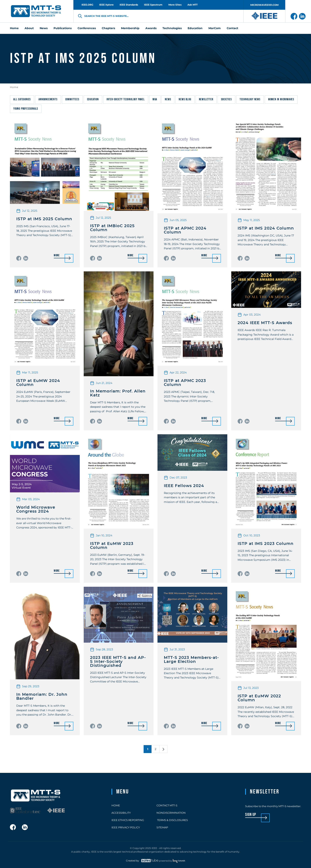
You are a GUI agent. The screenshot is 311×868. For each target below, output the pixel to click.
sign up (251, 815)
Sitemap (162, 827)
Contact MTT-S (167, 805)
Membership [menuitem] (130, 28)
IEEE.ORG (87, 5)
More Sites (175, 5)
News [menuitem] (44, 28)
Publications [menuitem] (63, 28)
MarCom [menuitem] (215, 28)
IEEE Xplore (106, 5)
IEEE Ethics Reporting (128, 820)
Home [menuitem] (14, 28)
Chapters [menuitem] (108, 28)
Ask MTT (192, 5)
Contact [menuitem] (232, 28)
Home (14, 87)
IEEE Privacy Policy (126, 827)
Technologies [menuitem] (172, 28)
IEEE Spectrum (153, 5)
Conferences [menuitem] (87, 28)
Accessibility (121, 813)
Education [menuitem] (195, 28)
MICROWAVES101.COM (264, 5)
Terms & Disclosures (172, 820)
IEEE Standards (129, 5)
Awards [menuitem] (151, 28)
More (57, 256)
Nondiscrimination (171, 813)
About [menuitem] (29, 28)
